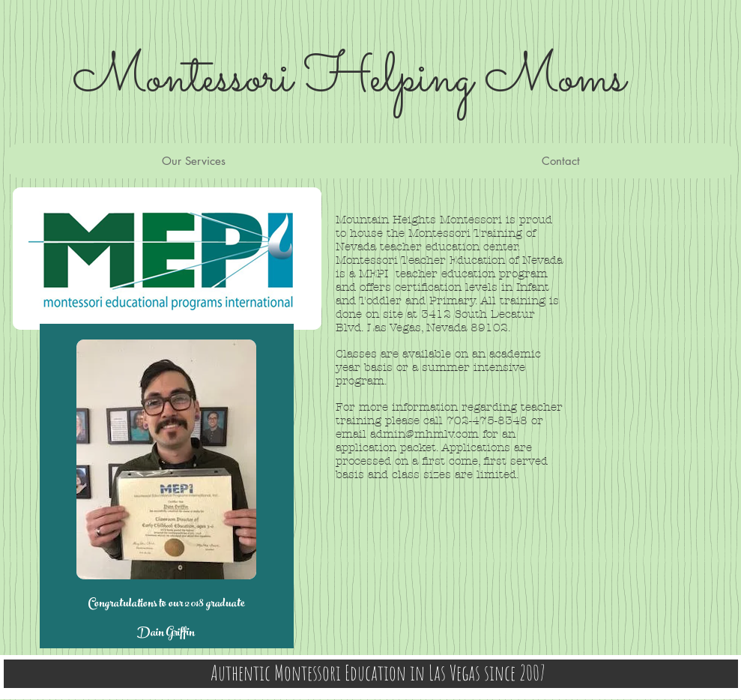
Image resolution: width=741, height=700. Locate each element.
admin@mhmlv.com (424, 434)
